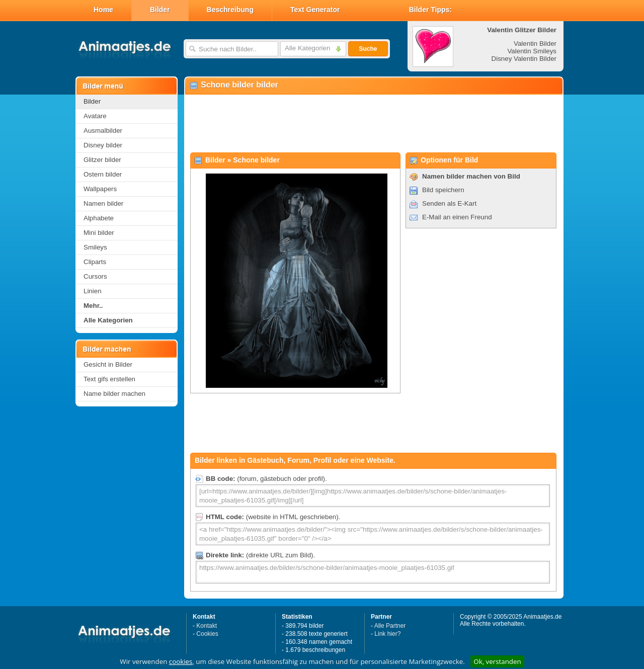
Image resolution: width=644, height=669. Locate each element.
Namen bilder (103, 203)
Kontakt (207, 626)
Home (103, 10)
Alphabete (99, 218)
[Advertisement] (373, 124)
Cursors (95, 276)
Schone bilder (256, 160)
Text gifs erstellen (109, 379)
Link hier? (387, 634)
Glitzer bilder (102, 160)
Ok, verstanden (497, 661)
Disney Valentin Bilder (524, 59)
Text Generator (315, 10)
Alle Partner (390, 626)
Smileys (95, 247)
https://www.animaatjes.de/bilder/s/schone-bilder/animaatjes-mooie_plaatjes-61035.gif (373, 572)
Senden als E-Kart (449, 203)
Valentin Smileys (532, 51)
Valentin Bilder (535, 44)
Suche (368, 49)
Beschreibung (230, 10)
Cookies (207, 634)
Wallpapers (100, 189)
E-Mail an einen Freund (457, 217)
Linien (93, 291)
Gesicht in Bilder (108, 364)
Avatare (95, 116)
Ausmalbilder (103, 131)
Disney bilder (103, 145)
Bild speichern (443, 190)
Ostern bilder (103, 174)
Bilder (160, 10)
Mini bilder (99, 233)
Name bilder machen (114, 394)
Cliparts (95, 262)
